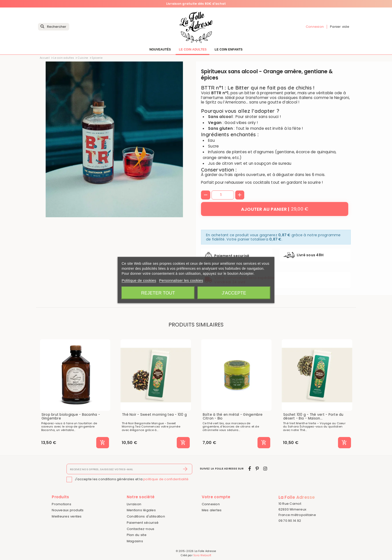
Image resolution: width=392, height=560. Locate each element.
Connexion (211, 504)
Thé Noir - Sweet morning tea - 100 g (154, 415)
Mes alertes (212, 510)
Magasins (135, 541)
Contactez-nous (141, 529)
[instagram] (265, 469)
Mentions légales (141, 510)
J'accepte (234, 293)
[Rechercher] (54, 27)
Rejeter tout (158, 293)
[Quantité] (223, 195)
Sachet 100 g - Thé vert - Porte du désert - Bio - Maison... (313, 417)
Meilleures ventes (67, 516)
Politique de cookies (139, 280)
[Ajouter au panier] (275, 209)
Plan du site (137, 535)
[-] (206, 195)
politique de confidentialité (166, 479)
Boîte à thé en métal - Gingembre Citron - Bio (233, 417)
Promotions (61, 504)
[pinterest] (257, 469)
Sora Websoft (202, 555)
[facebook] (250, 469)
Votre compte (216, 497)
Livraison (134, 504)
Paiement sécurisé (143, 523)
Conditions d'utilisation (146, 516)
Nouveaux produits (68, 510)
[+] (240, 195)
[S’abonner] (185, 469)
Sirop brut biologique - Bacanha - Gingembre (71, 417)
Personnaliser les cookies (181, 280)
